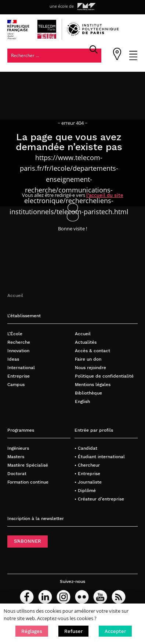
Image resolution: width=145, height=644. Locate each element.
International (21, 367)
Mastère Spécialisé (28, 465)
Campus (16, 384)
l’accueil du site (105, 195)
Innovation (18, 351)
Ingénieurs (18, 448)
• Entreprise (87, 473)
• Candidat (86, 448)
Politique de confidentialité (104, 376)
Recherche (19, 342)
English (82, 401)
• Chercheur (87, 465)
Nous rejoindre (90, 367)
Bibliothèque (88, 393)
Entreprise (19, 376)
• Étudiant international (100, 457)
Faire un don (88, 359)
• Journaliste (88, 482)
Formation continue (28, 482)
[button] (32, 631)
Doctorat (17, 473)
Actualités (86, 342)
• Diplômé (85, 490)
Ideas (13, 359)
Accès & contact (93, 351)
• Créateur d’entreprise (99, 499)
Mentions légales (93, 384)
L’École (15, 334)
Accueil (15, 295)
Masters (16, 457)
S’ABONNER (28, 541)
